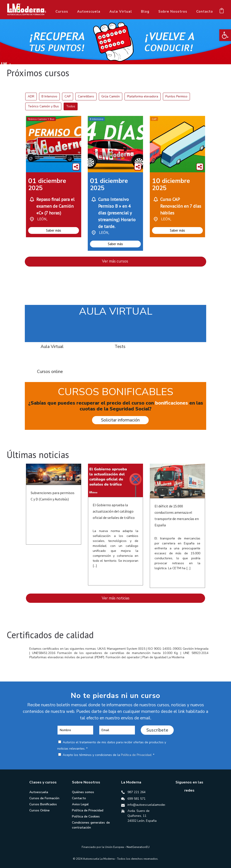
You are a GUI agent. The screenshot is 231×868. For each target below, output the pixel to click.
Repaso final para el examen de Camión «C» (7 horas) (55, 206)
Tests (120, 347)
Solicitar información (120, 420)
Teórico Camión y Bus (41, 119)
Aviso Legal (80, 804)
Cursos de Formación (44, 798)
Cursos (62, 12)
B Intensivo (97, 119)
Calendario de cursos (27, 12)
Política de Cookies (86, 816)
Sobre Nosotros (173, 12)
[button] (225, 35)
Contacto (205, 12)
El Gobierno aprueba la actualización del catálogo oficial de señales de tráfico (114, 511)
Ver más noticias (116, 598)
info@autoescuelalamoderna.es (150, 805)
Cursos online (50, 372)
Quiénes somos (83, 792)
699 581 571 (136, 799)
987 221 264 (136, 792)
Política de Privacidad (136, 755)
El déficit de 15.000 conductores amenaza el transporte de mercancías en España (177, 516)
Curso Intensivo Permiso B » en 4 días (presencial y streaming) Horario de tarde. (117, 213)
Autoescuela (89, 12)
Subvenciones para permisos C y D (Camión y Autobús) (53, 496)
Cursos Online (39, 810)
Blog (145, 12)
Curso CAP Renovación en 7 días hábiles (181, 206)
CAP (154, 119)
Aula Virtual (121, 12)
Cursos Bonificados (43, 804)
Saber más (54, 230)
